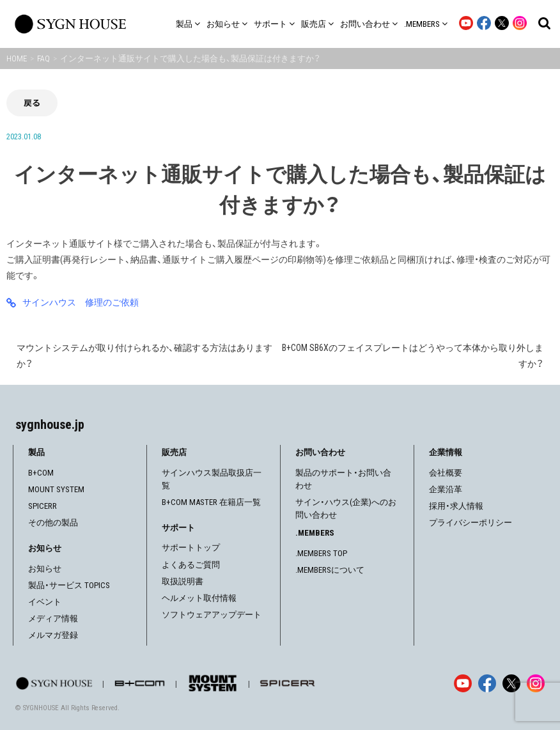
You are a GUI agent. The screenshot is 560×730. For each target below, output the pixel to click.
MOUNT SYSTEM (56, 489)
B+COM (41, 473)
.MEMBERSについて (330, 570)
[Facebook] (487, 683)
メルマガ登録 (53, 635)
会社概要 (446, 473)
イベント (45, 602)
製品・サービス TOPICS (69, 585)
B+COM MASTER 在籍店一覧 (211, 502)
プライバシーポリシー (471, 523)
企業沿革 (446, 489)
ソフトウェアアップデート (212, 615)
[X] (511, 683)
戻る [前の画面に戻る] (32, 103)
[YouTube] (463, 683)
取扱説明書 (183, 581)
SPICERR (43, 506)
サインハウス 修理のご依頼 (81, 302)
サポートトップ (191, 547)
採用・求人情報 (456, 506)
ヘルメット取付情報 (199, 598)
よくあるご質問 (191, 565)
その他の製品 (53, 523)
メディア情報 (53, 618)
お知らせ (45, 569)
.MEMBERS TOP (321, 553)
